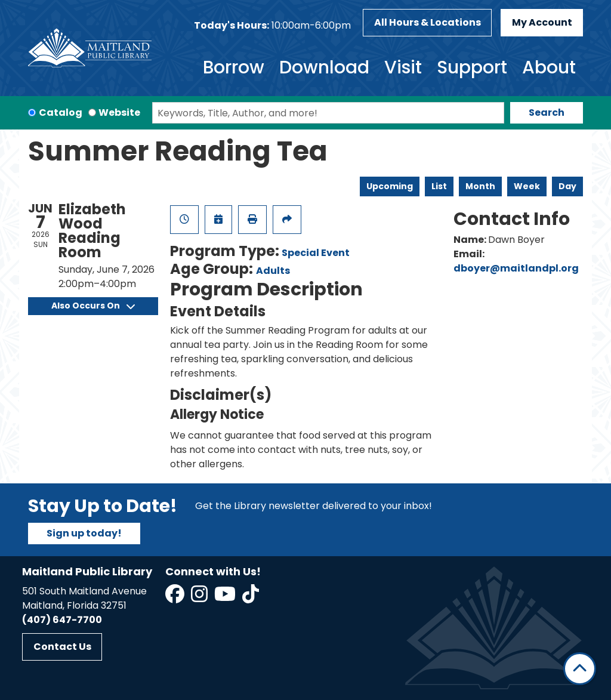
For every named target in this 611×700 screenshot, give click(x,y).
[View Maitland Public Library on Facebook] (176, 598)
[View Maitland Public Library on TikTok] (251, 598)
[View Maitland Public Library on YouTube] (226, 598)
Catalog (61, 112)
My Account (542, 22)
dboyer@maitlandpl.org (516, 268)
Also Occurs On (93, 306)
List (439, 186)
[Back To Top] (580, 669)
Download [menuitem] (324, 67)
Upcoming (390, 186)
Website (119, 112)
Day (567, 186)
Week (527, 186)
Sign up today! (84, 533)
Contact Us (62, 647)
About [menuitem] (549, 67)
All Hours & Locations (428, 22)
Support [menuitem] (472, 67)
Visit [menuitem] (403, 67)
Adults (273, 271)
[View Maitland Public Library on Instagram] (200, 598)
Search (547, 112)
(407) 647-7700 (62, 620)
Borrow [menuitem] (234, 67)
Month (480, 186)
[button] (272, 26)
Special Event (316, 253)
